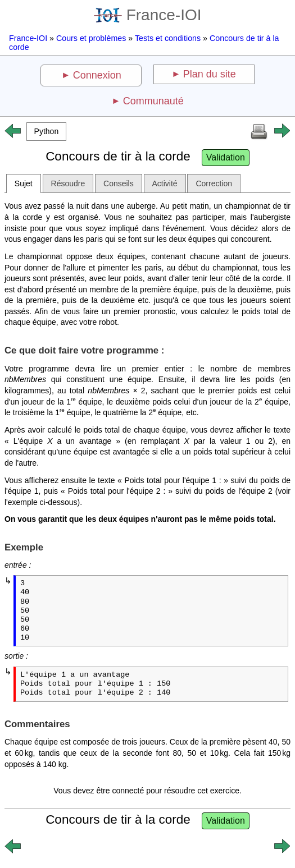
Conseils (119, 183)
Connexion (97, 75)
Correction (214, 183)
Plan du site (210, 74)
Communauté (153, 101)
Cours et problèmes (91, 38)
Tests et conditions (168, 38)
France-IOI (148, 15)
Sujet (24, 183)
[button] (46, 132)
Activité (165, 183)
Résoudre (68, 183)
